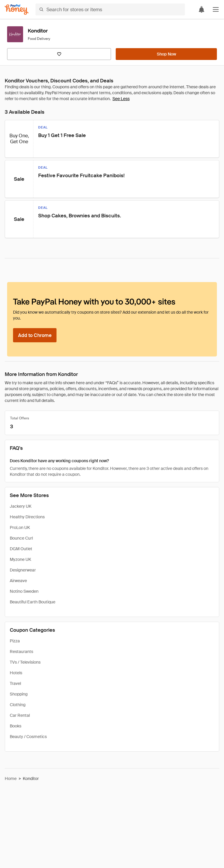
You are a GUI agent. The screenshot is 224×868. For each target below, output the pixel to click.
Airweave (18, 581)
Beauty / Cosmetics (28, 737)
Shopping (19, 694)
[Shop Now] (166, 54)
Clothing (18, 705)
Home (11, 779)
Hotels (16, 673)
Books (16, 726)
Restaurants (21, 652)
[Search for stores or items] (110, 9)
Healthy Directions (27, 517)
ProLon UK (20, 527)
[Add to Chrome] (35, 335)
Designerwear (23, 570)
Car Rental (20, 715)
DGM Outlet (21, 549)
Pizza (15, 641)
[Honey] (17, 10)
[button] (216, 9)
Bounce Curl (21, 538)
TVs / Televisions (25, 662)
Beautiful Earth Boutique (33, 602)
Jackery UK (21, 506)
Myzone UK (20, 559)
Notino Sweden (24, 591)
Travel (15, 683)
